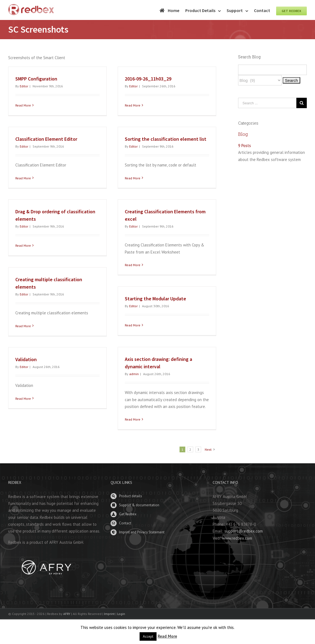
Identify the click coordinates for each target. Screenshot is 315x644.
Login (121, 614)
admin (134, 374)
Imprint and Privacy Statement (142, 532)
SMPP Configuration (36, 79)
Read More (23, 105)
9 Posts (245, 146)
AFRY (67, 614)
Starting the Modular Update (155, 299)
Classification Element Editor (46, 139)
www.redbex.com (237, 538)
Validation (26, 359)
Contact (125, 523)
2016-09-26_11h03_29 (148, 79)
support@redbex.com (244, 531)
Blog (243, 134)
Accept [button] (148, 636)
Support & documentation (139, 505)
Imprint (109, 614)
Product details (131, 496)
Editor (24, 86)
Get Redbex (128, 514)
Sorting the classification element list (166, 139)
